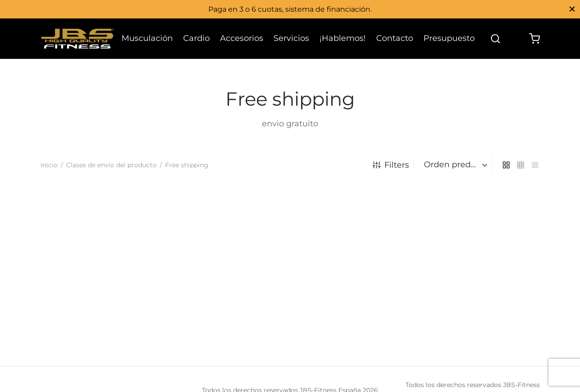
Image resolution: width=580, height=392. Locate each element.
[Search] (495, 39)
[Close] (572, 9)
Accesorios (242, 38)
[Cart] (535, 39)
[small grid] (521, 165)
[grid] (506, 165)
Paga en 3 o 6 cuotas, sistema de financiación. (290, 9)
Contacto (395, 38)
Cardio (196, 38)
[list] (535, 165)
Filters (391, 165)
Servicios (291, 38)
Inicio (49, 165)
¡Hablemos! (343, 38)
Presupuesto (449, 38)
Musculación (147, 38)
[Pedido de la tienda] (454, 165)
